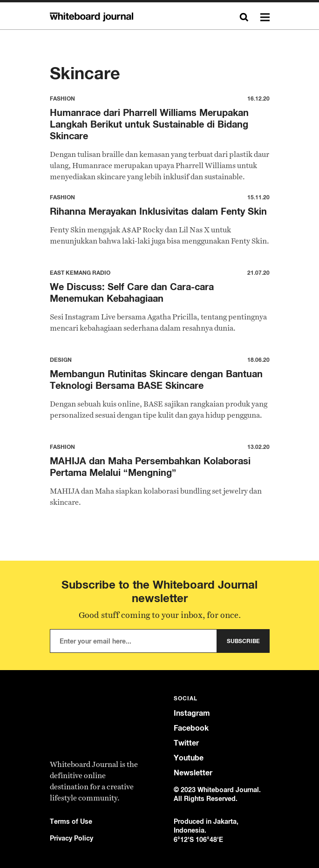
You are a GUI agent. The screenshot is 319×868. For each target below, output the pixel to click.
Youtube (189, 758)
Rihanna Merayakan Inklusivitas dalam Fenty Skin (158, 211)
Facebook (191, 728)
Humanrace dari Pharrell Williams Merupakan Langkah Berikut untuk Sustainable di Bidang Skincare (149, 124)
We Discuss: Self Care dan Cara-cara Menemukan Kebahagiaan (132, 292)
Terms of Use (71, 821)
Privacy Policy (71, 838)
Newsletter (193, 773)
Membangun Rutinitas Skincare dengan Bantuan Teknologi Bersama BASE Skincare (156, 380)
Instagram (192, 713)
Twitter (186, 743)
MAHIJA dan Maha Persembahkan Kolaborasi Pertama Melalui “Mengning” (150, 467)
